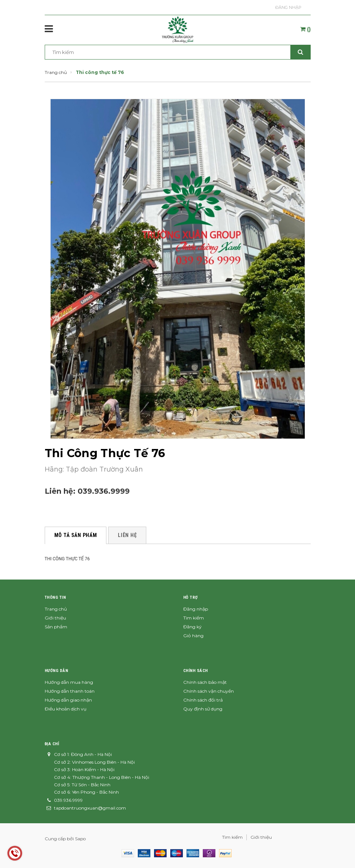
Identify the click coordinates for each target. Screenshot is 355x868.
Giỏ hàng (193, 636)
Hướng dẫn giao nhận (68, 700)
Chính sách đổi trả (203, 700)
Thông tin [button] (55, 597)
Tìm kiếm (194, 618)
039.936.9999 (104, 491)
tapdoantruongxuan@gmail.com (90, 808)
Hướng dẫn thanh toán (70, 691)
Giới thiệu (55, 618)
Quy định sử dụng (203, 709)
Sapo (80, 839)
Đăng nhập (288, 7)
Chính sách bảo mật (205, 682)
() (305, 29)
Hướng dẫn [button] (57, 671)
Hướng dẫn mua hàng (69, 682)
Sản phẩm (56, 627)
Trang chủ (56, 609)
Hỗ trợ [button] (191, 597)
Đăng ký (192, 627)
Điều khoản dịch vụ (66, 709)
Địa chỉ (52, 744)
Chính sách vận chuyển (209, 691)
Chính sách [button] (196, 671)
